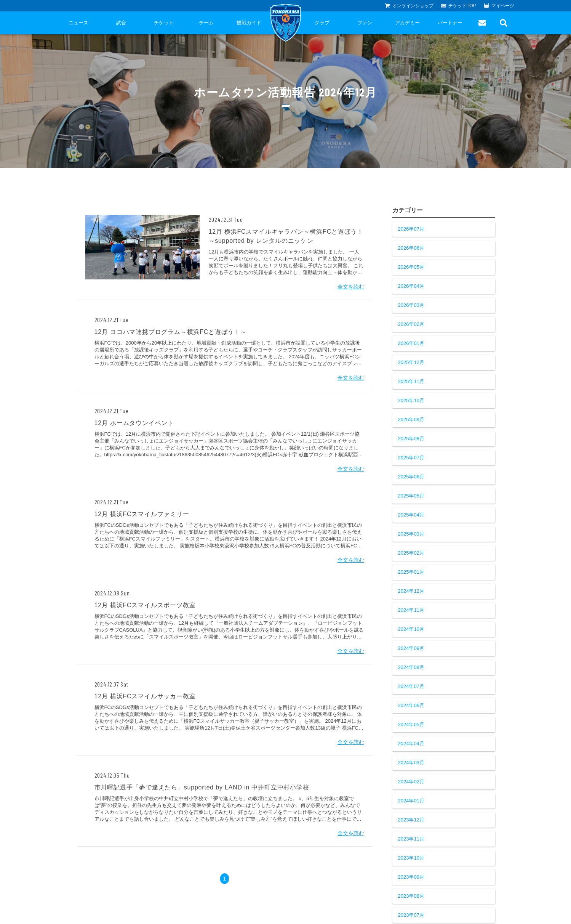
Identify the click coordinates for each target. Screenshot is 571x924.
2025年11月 (411, 381)
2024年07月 (411, 686)
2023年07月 (411, 915)
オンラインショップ (409, 6)
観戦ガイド (249, 23)
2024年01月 (411, 801)
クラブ (322, 23)
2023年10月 (411, 858)
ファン (365, 23)
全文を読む (351, 287)
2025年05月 (411, 496)
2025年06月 (411, 477)
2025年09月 (411, 419)
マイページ (499, 6)
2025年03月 (411, 534)
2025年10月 (411, 400)
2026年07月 (411, 229)
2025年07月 (411, 458)
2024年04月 (411, 744)
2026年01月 (411, 343)
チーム (206, 23)
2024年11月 (411, 610)
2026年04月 (411, 286)
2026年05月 (411, 267)
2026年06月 (411, 248)
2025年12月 (411, 362)
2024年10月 (411, 629)
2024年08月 (411, 667)
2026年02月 (411, 324)
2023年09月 (411, 877)
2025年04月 (411, 515)
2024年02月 (411, 782)
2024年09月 (411, 648)
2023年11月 (411, 839)
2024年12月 (411, 591)
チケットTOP (459, 6)
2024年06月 (411, 705)
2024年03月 (411, 763)
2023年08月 (411, 896)
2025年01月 (411, 572)
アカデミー (407, 23)
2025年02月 (411, 553)
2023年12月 (411, 820)
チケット (164, 23)
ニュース (78, 23)
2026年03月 (411, 305)
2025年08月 (411, 439)
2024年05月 (411, 724)
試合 (121, 23)
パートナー (450, 23)
